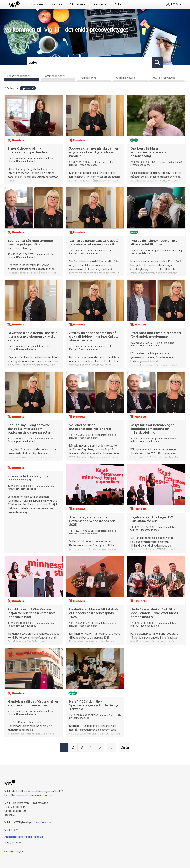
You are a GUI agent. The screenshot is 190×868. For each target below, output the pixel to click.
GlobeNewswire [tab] (126, 78)
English (20, 851)
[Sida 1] (64, 748)
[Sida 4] (91, 748)
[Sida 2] (73, 748)
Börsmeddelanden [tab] (55, 76)
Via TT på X (11, 830)
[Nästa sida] (112, 748)
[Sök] (89, 62)
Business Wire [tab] (88, 78)
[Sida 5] (100, 748)
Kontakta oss (44, 822)
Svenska (9, 851)
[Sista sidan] (125, 748)
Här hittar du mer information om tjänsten (29, 795)
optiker (28, 88)
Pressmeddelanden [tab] (19, 76)
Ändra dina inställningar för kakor (24, 837)
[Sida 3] (82, 748)
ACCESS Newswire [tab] (164, 78)
